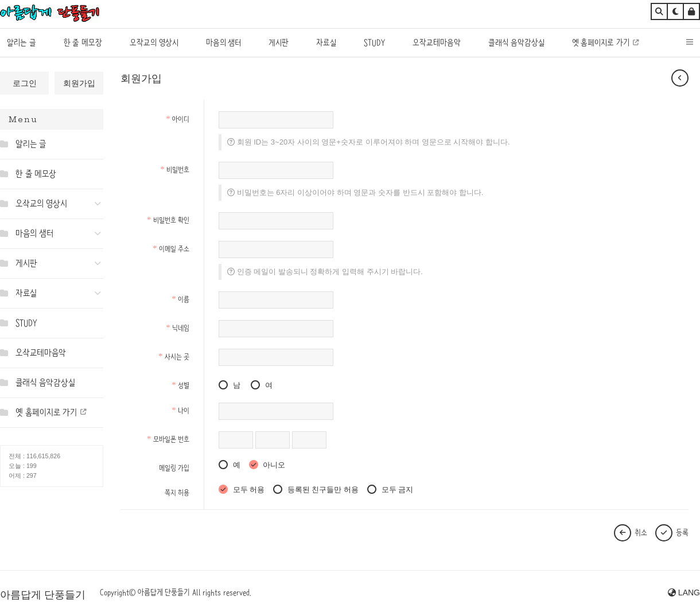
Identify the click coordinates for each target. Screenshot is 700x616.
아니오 (267, 465)
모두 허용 (242, 490)
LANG (684, 592)
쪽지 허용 (177, 492)
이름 (180, 299)
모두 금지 (390, 490)
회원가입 (79, 83)
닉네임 (178, 328)
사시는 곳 (174, 356)
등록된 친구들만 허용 (316, 490)
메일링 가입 (174, 468)
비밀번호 (175, 169)
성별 (180, 385)
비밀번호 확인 (168, 220)
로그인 (25, 83)
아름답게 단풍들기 (43, 595)
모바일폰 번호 (168, 439)
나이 (180, 410)
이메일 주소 (171, 249)
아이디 (178, 119)
